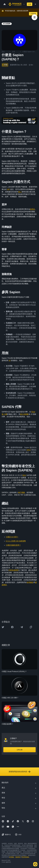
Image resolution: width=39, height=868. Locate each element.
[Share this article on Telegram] (22, 627)
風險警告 (18, 857)
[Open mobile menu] (35, 4)
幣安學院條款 (25, 857)
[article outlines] (34, 17)
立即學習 (33, 14)
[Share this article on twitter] (3, 627)
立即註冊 (20, 750)
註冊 (30, 4)
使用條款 (12, 857)
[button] (35, 4)
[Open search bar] (23, 4)
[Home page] (15, 4)
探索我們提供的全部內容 (20, 772)
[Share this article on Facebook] (12, 627)
